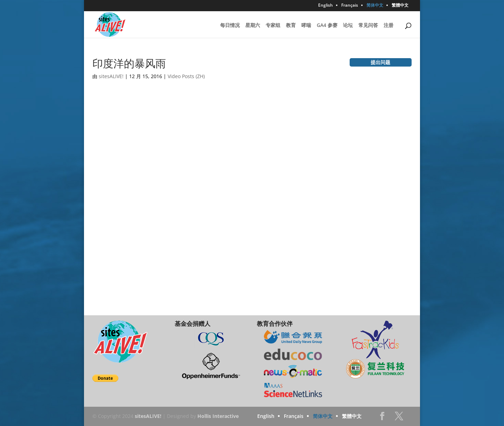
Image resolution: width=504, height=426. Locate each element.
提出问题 (380, 62)
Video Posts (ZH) (186, 76)
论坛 (348, 26)
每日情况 (230, 26)
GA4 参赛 (327, 26)
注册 (388, 26)
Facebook (382, 418)
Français (350, 6)
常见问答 (368, 26)
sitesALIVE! (111, 76)
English (325, 6)
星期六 (253, 26)
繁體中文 (400, 6)
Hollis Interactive (218, 416)
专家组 (273, 26)
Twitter (399, 418)
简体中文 (375, 6)
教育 (291, 26)
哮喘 (306, 26)
